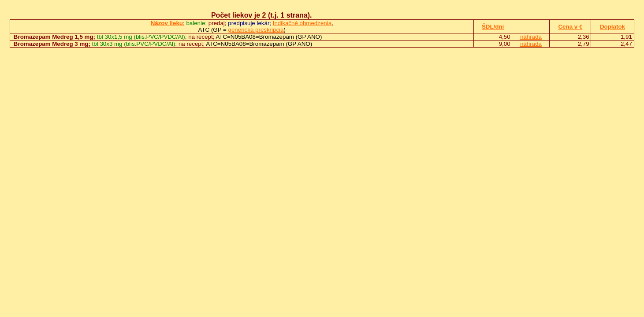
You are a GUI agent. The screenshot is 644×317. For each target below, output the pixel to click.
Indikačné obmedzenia (302, 23)
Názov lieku (167, 23)
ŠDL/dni (493, 27)
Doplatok (612, 27)
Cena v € (570, 27)
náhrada (531, 37)
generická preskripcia (256, 30)
